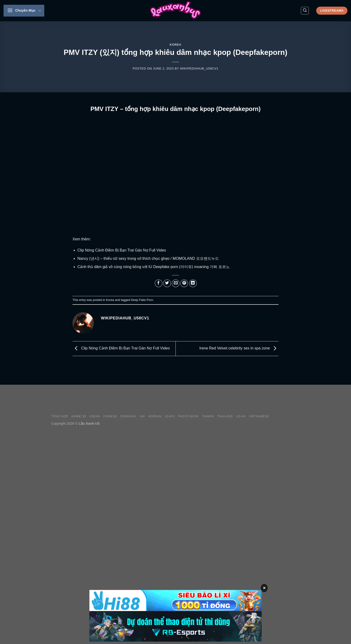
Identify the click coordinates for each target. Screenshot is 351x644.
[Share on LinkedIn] (193, 283)
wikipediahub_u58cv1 (199, 68)
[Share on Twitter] (167, 283)
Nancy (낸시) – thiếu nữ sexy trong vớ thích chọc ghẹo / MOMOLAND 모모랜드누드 (148, 258)
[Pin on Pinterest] (184, 283)
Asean (95, 416)
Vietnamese (259, 416)
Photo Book (188, 416)
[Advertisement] (214, 400)
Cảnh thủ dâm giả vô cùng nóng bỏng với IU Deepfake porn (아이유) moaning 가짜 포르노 (154, 267)
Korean (155, 416)
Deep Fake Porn (142, 300)
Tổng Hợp (60, 416)
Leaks (170, 416)
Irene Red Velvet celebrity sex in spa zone (239, 348)
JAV (142, 416)
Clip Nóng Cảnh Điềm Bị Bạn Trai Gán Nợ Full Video (122, 250)
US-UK (241, 416)
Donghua (128, 416)
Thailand (225, 416)
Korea (175, 45)
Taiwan (208, 416)
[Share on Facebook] (159, 283)
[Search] (305, 11)
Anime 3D (79, 416)
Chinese (110, 416)
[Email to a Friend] (176, 283)
